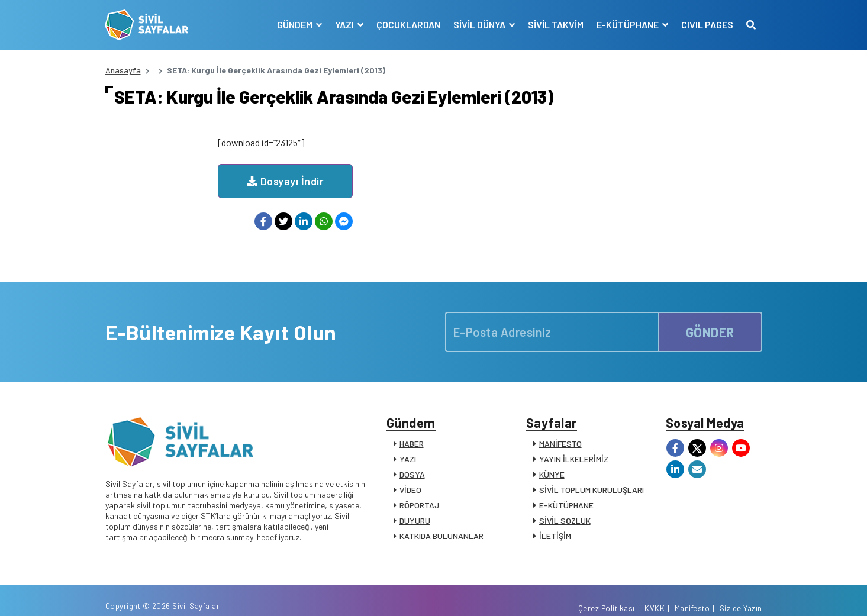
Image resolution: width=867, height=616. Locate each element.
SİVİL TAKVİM (556, 25)
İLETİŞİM (555, 522)
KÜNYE (552, 460)
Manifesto (692, 594)
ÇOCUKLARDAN (408, 25)
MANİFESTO (560, 429)
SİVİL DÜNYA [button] (480, 25)
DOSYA (412, 460)
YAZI (408, 445)
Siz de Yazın (741, 594)
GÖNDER (710, 318)
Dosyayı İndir (398, 167)
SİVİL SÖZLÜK (565, 506)
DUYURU (415, 506)
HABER (412, 429)
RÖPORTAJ (419, 491)
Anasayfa (123, 70)
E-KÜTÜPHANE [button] (629, 25)
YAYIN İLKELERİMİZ (574, 445)
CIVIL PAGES (707, 25)
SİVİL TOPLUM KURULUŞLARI (592, 475)
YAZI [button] (345, 25)
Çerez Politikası (607, 594)
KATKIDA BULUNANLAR (441, 522)
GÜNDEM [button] (296, 25)
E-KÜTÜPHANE (566, 491)
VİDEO (410, 475)
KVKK (655, 594)
